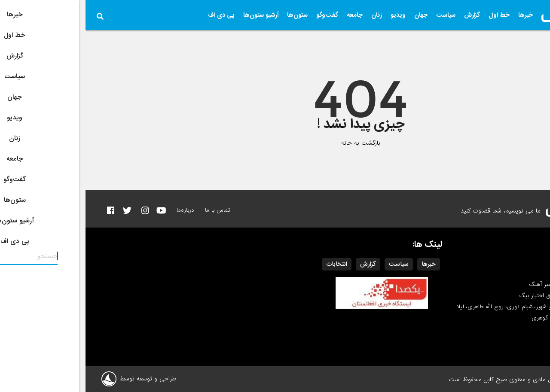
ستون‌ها (212, 15)
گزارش (387, 15)
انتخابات (251, 264)
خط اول (414, 15)
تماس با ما (132, 210)
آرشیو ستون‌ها (175, 15)
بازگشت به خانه (275, 143)
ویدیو (313, 15)
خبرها (440, 15)
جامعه (269, 15)
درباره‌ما (100, 210)
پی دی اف (136, 15)
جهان (335, 15)
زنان (291, 15)
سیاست (360, 15)
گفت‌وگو (242, 15)
